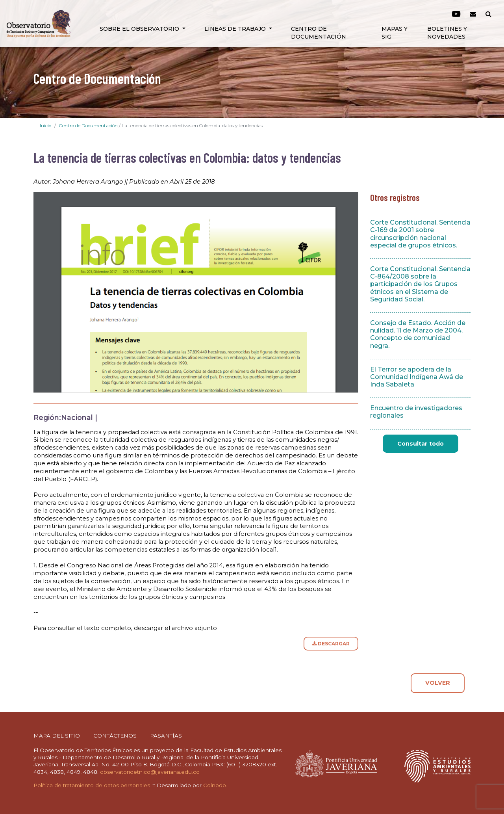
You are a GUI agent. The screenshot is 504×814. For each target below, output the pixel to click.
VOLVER (438, 683)
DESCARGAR (331, 644)
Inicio (45, 126)
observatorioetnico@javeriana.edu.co (150, 772)
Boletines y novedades (447, 33)
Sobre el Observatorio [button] (140, 29)
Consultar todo (421, 444)
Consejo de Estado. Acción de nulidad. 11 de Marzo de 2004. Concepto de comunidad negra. (418, 334)
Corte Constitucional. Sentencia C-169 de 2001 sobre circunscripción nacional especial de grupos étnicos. (420, 234)
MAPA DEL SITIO (57, 736)
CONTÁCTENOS (115, 736)
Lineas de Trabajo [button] (236, 29)
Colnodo (215, 785)
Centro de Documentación (319, 33)
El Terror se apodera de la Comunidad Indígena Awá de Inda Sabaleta (417, 377)
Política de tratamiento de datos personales (92, 785)
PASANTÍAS (166, 736)
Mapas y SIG (395, 33)
